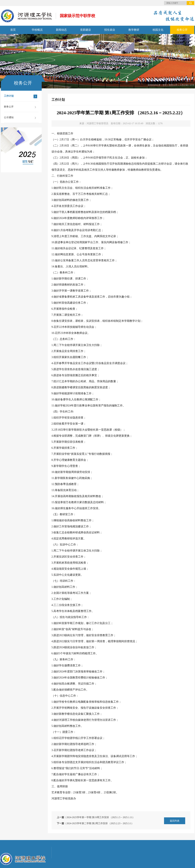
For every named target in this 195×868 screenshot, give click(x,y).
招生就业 (110, 30)
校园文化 (158, 30)
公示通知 (21, 118)
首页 (13, 30)
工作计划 (184, 85)
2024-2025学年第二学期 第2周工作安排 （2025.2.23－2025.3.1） (100, 823)
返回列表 (175, 821)
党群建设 (85, 30)
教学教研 (134, 30)
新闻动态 (61, 30)
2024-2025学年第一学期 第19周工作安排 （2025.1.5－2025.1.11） (101, 817)
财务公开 (21, 107)
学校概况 (37, 30)
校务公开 (182, 30)
